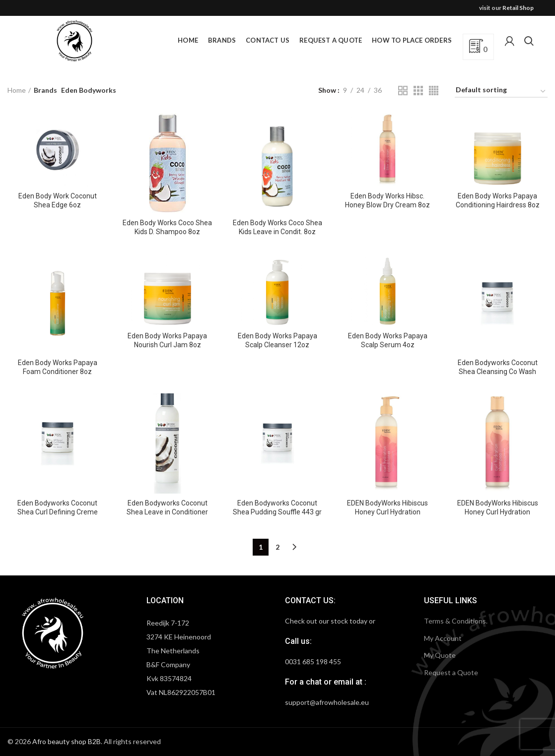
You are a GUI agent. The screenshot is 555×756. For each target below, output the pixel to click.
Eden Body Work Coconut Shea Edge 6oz (58, 200)
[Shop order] (501, 92)
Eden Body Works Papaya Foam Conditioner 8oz (58, 367)
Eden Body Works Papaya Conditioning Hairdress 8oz (498, 200)
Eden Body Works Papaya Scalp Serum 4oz (388, 340)
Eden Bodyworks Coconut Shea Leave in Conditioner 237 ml (167, 512)
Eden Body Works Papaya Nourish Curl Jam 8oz (167, 340)
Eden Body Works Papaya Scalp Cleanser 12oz (277, 340)
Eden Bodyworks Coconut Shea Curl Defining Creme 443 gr (58, 512)
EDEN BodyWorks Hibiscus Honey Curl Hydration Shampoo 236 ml (498, 512)
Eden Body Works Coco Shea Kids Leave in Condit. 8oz (277, 227)
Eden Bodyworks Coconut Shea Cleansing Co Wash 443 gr (498, 372)
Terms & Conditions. (456, 621)
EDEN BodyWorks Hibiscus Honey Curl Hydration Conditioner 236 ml (387, 512)
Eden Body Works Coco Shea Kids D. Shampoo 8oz (167, 227)
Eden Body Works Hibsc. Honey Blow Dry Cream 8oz (387, 200)
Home (17, 90)
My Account (443, 638)
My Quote (440, 655)
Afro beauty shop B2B (67, 741)
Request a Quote (451, 672)
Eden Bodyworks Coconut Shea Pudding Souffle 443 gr (277, 507)
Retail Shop (518, 8)
